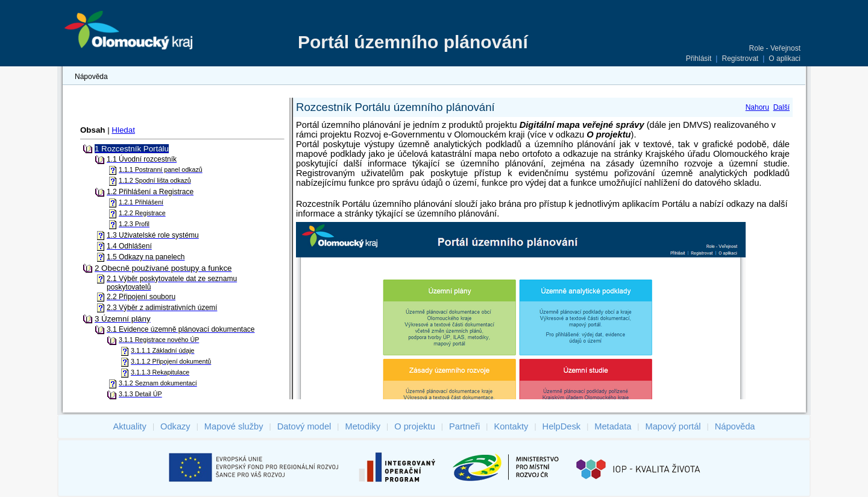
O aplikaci (785, 59)
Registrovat (740, 59)
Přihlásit (699, 59)
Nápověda (91, 77)
